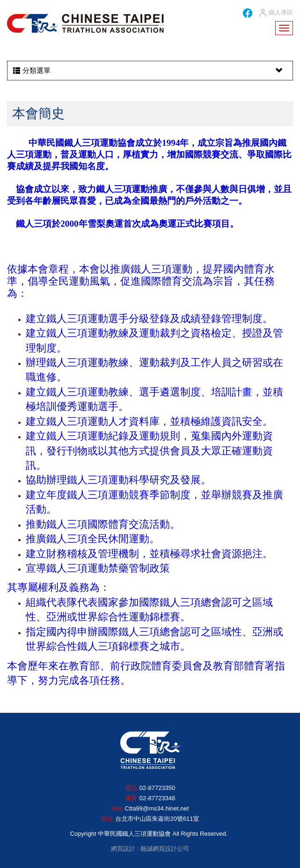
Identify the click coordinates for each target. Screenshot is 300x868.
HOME (85, 23)
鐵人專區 (275, 13)
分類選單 (149, 71)
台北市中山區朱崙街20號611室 (157, 819)
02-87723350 (157, 788)
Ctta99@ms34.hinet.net (157, 808)
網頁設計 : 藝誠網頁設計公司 (150, 849)
